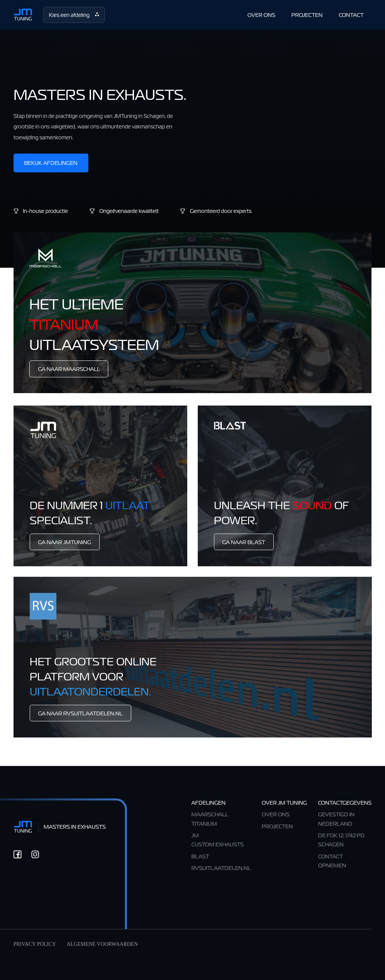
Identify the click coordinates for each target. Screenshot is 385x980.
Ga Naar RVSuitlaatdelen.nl (80, 718)
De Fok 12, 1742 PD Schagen (341, 840)
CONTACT (351, 15)
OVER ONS (261, 15)
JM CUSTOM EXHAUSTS (218, 840)
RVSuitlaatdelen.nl (221, 868)
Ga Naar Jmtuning (64, 547)
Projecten (277, 826)
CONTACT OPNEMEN (332, 861)
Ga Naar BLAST (244, 547)
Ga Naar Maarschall (69, 369)
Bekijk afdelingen (51, 163)
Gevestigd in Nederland (336, 819)
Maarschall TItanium (210, 819)
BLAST (200, 856)
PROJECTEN (307, 15)
